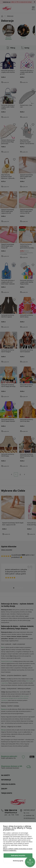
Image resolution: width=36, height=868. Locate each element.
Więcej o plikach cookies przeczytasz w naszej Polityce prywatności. (18, 850)
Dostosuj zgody (18, 861)
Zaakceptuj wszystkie (18, 855)
